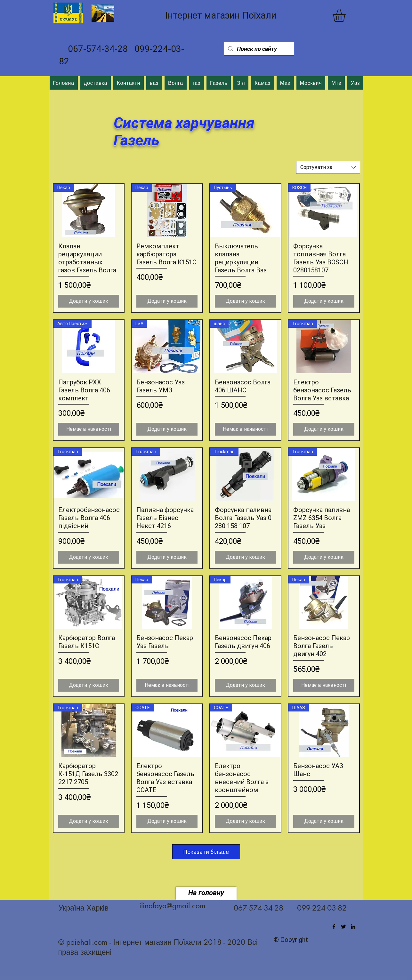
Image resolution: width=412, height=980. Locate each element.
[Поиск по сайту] (259, 49)
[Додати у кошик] (89, 301)
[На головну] (206, 893)
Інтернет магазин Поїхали (221, 15)
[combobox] (328, 167)
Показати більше (206, 852)
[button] (347, 15)
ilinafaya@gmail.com (172, 906)
